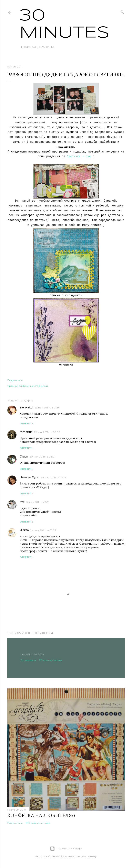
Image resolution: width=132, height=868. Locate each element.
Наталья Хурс (29, 477)
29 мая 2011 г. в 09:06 (47, 432)
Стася (24, 456)
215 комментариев (51, 660)
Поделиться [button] (15, 380)
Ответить (26, 423)
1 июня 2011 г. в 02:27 (43, 530)
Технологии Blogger (66, 849)
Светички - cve (79, 156)
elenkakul (26, 407)
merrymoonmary (86, 856)
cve (22, 502)
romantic (26, 432)
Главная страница (38, 47)
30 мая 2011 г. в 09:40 (54, 477)
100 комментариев (38, 823)
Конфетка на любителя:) (41, 815)
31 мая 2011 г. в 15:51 (38, 502)
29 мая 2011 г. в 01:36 (47, 408)
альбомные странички (33, 386)
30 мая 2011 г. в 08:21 (42, 457)
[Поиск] (122, 11)
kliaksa (24, 530)
